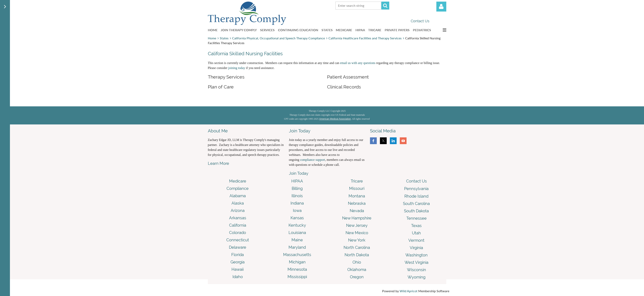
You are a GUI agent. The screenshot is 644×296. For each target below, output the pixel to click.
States (224, 38)
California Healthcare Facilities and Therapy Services (365, 38)
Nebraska (357, 203)
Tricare (357, 181)
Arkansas (238, 218)
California (238, 225)
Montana (357, 196)
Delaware (238, 247)
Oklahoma (357, 270)
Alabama (238, 196)
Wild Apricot (409, 291)
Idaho (238, 277)
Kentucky (297, 225)
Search (385, 6)
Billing (297, 188)
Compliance (238, 188)
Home (212, 38)
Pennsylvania (416, 189)
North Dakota (357, 255)
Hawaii (238, 269)
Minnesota (297, 269)
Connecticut (238, 240)
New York (357, 240)
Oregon (357, 277)
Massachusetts (297, 255)
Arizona (238, 211)
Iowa (297, 211)
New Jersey (357, 225)
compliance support (313, 160)
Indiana (297, 203)
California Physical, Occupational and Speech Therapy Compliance (278, 38)
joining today (237, 68)
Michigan (297, 262)
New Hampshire (357, 218)
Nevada (357, 211)
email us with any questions (358, 63)
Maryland (297, 247)
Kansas (297, 218)
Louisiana (297, 233)
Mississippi (297, 277)
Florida (238, 255)
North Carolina (357, 247)
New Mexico (357, 233)
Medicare (238, 181)
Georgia (238, 262)
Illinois (297, 196)
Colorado (238, 233)
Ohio (357, 262)
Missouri (357, 188)
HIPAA (297, 181)
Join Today (299, 173)
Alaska (238, 203)
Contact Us (420, 21)
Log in (441, 7)
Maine (297, 240)
